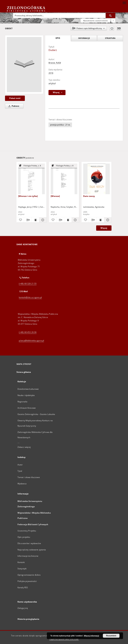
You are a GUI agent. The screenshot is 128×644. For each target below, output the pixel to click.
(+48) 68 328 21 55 (28, 284)
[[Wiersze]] (64, 179)
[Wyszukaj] (110, 15)
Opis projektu (24, 537)
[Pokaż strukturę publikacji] (31, 166)
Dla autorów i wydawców (29, 543)
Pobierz (13, 106)
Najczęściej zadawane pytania (32, 550)
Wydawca (22, 484)
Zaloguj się (23, 608)
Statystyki (22, 569)
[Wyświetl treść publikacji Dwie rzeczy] (100, 220)
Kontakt (21, 562)
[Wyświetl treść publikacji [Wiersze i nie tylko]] (35, 220)
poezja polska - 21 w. (60, 125)
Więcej (104, 228)
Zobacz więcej (24, 447)
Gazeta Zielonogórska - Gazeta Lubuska (36, 414)
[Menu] (124, 3)
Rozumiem (111, 636)
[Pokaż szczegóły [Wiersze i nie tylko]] (42, 220)
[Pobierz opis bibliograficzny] (28, 220)
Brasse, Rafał (55, 63)
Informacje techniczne (28, 556)
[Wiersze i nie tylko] (28, 196)
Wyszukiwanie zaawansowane (95, 21)
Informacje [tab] (84, 38)
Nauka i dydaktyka (26, 395)
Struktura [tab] (110, 38)
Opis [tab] (58, 38)
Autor (20, 465)
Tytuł (20, 471)
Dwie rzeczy (89, 196)
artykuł (52, 83)
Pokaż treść (15, 98)
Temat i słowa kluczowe (29, 477)
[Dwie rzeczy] (96, 179)
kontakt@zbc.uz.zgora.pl (30, 297)
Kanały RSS (23, 587)
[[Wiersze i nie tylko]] (31, 179)
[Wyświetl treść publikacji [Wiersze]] (68, 220)
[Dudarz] (24, 65)
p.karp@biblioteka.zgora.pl (31, 341)
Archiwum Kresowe (27, 408)
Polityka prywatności (27, 581)
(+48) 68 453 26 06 (28, 332)
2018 (51, 73)
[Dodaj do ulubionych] (112, 28)
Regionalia (22, 402)
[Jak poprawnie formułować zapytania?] (113, 21)
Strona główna (24, 372)
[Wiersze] (55, 196)
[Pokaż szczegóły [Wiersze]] (75, 220)
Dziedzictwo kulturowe (28, 389)
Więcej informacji (91, 636)
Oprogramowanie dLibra (29, 575)
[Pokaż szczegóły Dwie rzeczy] (107, 220)
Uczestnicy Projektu (27, 531)
